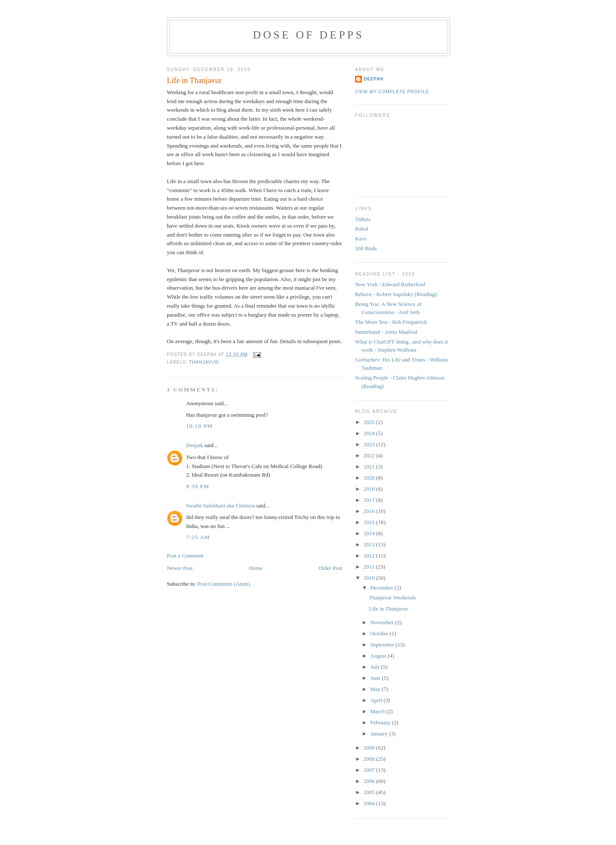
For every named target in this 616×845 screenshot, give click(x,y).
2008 (370, 759)
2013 (370, 544)
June (376, 678)
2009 (370, 748)
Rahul (362, 229)
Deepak (195, 445)
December (383, 588)
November (383, 622)
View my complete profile (392, 92)
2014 (370, 533)
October (380, 633)
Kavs (361, 239)
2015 (370, 522)
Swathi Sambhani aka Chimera (221, 506)
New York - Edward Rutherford (390, 284)
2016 (370, 511)
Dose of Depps (308, 35)
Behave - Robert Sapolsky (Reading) (396, 294)
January (380, 734)
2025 (370, 422)
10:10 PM (199, 426)
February (381, 722)
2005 (370, 792)
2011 (370, 567)
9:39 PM (198, 486)
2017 (370, 500)
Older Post (330, 568)
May (376, 689)
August (379, 656)
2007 (370, 770)
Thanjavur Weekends (392, 597)
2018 (370, 489)
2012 (370, 556)
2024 (370, 433)
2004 (370, 803)
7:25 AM (198, 537)
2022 (370, 455)
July (376, 667)
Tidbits (363, 219)
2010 (370, 578)
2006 (370, 781)
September (383, 645)
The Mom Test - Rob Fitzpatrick (391, 322)
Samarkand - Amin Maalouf (386, 332)
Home (256, 568)
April (377, 700)
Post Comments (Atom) (224, 584)
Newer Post (180, 568)
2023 (370, 444)
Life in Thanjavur (194, 80)
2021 (370, 467)
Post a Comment (185, 556)
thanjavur (204, 362)
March (378, 711)
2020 (370, 478)
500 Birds (366, 248)
